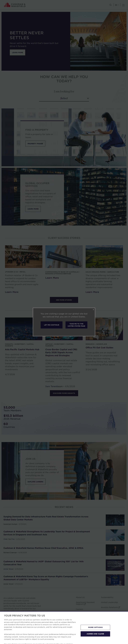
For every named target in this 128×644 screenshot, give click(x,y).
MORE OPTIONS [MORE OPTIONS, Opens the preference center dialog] (95, 635)
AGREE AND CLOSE (95, 641)
